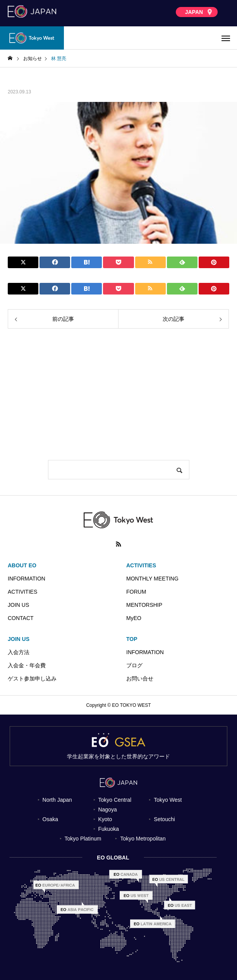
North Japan (57, 800)
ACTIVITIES (22, 592)
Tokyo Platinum (83, 839)
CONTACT (21, 618)
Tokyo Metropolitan (143, 839)
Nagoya (107, 809)
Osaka (50, 819)
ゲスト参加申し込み (32, 679)
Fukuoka (108, 829)
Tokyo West (168, 800)
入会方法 (19, 652)
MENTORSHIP (144, 605)
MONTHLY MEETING (152, 579)
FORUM (136, 592)
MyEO (134, 618)
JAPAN (198, 12)
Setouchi (164, 819)
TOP (132, 639)
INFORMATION (27, 579)
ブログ (134, 665)
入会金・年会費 (27, 665)
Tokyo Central (115, 800)
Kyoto (105, 819)
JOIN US (18, 605)
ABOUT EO (22, 565)
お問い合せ (140, 679)
